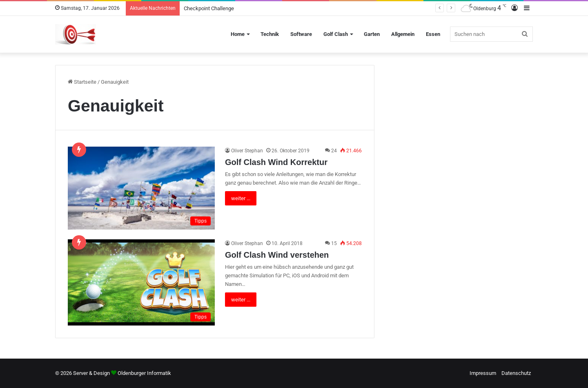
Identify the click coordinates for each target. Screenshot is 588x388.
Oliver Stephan (247, 151)
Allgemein (403, 34)
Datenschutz (516, 373)
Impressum (483, 373)
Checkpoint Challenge (209, 8)
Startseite (82, 82)
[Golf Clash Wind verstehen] (141, 282)
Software (301, 34)
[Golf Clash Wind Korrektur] (141, 188)
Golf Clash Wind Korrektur (276, 162)
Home (238, 34)
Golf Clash (336, 34)
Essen (433, 34)
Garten (372, 34)
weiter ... (241, 198)
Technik (270, 34)
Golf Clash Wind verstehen (277, 255)
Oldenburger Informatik (144, 373)
